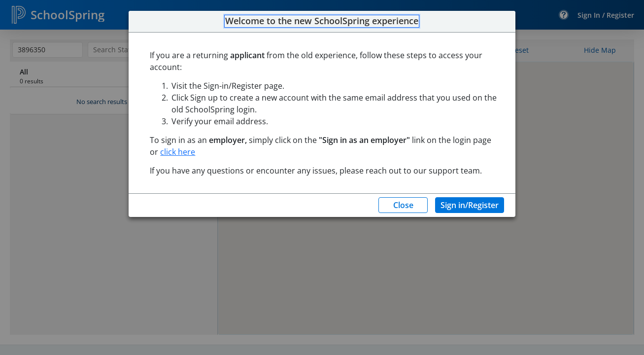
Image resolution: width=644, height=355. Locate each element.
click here (178, 152)
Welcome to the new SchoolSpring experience (322, 21)
